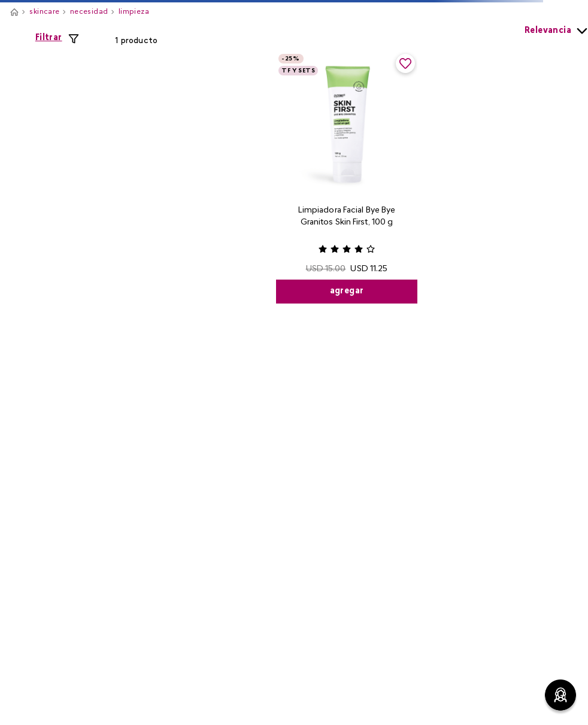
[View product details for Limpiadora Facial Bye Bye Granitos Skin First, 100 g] (346, 178)
